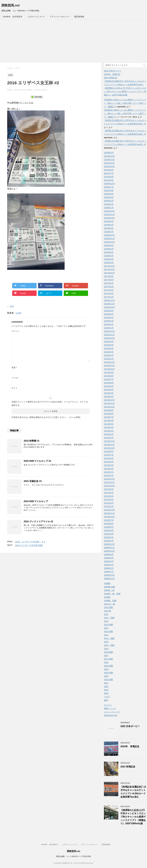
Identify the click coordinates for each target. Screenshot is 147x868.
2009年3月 (109, 565)
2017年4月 (109, 287)
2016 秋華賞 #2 (32, 441)
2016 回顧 (108, 652)
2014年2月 (109, 397)
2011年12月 (109, 479)
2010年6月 (109, 524)
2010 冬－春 (109, 604)
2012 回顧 (108, 625)
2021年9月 (109, 170)
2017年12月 (109, 266)
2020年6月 (109, 190)
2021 (106, 683)
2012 (106, 621)
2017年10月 (109, 273)
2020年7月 (109, 187)
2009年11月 (109, 548)
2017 (106, 656)
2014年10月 (109, 369)
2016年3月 (109, 321)
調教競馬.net (11, 5)
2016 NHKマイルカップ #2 (37, 461)
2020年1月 (109, 208)
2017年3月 (109, 290)
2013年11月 (109, 403)
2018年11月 (109, 239)
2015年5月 (109, 345)
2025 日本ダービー (112, 71)
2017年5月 (109, 283)
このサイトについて (36, 17)
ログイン (108, 705)
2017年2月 (109, 293)
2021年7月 (109, 173)
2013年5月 (109, 424)
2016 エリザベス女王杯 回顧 (29, 545)
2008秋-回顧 (110, 587)
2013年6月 (109, 421)
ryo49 (19, 313)
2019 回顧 (108, 673)
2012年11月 (109, 445)
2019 (106, 669)
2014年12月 (109, 362)
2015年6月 (109, 342)
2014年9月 (109, 372)
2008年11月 (109, 579)
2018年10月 (109, 242)
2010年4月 (109, 530)
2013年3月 (109, 431)
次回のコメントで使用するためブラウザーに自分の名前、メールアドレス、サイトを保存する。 (50, 404)
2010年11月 (109, 513)
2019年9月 (109, 221)
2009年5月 (109, 558)
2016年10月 (109, 307)
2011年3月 (109, 500)
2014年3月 (109, 393)
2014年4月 (109, 390)
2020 (106, 676)
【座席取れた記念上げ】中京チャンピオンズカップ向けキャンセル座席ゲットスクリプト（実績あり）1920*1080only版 (125, 91)
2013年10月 (109, 407)
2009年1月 (109, 572)
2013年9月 (109, 410)
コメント (16, 331)
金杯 (106, 700)
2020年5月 (109, 194)
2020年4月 (109, 197)
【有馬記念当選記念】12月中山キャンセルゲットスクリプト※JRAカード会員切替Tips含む (133, 792)
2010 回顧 (108, 607)
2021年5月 (109, 180)
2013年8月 (109, 414)
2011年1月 (109, 506)
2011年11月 (109, 482)
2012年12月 (109, 441)
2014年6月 (109, 383)
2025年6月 (109, 153)
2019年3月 (109, 228)
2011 (106, 614)
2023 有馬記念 (110, 78)
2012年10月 (109, 448)
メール (15, 378)
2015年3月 (109, 352)
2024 (106, 690)
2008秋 (107, 583)
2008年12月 (109, 575)
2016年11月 (109, 304)
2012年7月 (109, 455)
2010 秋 (107, 611)
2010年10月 (109, 517)
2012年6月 (109, 458)
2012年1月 (109, 475)
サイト (14, 388)
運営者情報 (79, 17)
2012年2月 (109, 472)
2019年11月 (109, 214)
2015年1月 (109, 359)
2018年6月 (109, 249)
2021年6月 (109, 177)
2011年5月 (109, 493)
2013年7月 (109, 417)
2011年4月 (109, 496)
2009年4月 (109, 561)
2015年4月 (109, 348)
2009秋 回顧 (110, 601)
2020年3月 (109, 201)
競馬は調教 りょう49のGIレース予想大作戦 (73, 856)
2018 (106, 662)
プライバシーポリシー (60, 17)
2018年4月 (109, 256)
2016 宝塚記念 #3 (33, 481)
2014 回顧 (109, 638)
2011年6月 (109, 489)
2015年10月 (109, 338)
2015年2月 (109, 355)
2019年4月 (109, 225)
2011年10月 (109, 486)
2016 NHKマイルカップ (36, 501)
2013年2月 (109, 434)
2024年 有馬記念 (112, 74)
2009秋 (107, 597)
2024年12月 (109, 156)
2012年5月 (109, 462)
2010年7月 (109, 520)
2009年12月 (109, 544)
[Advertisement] (73, 41)
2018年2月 (109, 263)
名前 (14, 367)
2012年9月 (109, 451)
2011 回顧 (109, 618)
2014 (106, 635)
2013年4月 (109, 427)
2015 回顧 (109, 645)
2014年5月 (109, 386)
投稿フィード (110, 708)
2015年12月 (109, 331)
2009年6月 (109, 554)
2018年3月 (109, 259)
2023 (106, 686)
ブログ (107, 697)
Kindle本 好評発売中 (13, 17)
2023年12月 (109, 160)
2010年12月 (109, 510)
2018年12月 (109, 235)
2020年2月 (109, 204)
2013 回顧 (108, 631)
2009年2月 (109, 568)
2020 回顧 (108, 680)
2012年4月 (109, 465)
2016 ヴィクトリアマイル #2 (38, 522)
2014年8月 (109, 376)
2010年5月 (109, 527)
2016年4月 (109, 318)
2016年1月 (109, 328)
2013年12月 (109, 400)
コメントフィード (112, 712)
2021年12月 (109, 163)
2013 (106, 628)
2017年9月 (109, 276)
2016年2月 (109, 324)
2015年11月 (109, 335)
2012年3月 (109, 469)
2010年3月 (109, 534)
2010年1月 (109, 541)
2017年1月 (109, 297)
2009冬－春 (109, 590)
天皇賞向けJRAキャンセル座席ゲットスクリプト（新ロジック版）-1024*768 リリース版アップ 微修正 (125, 103)
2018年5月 (109, 252)
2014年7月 (109, 379)
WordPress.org (111, 715)
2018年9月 (109, 245)
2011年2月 (109, 503)
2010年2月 (109, 537)
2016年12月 (109, 300)
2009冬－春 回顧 (112, 594)
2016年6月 (109, 311)
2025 (106, 693)
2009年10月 (109, 551)
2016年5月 (109, 314)
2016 (12, 306)
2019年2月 (109, 232)
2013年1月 (109, 438)
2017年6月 (109, 280)
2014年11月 (109, 366)
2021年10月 (109, 166)
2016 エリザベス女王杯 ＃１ (30, 542)
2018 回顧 (108, 666)
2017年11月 (109, 269)
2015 (106, 642)
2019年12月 (109, 211)
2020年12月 (109, 184)
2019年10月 (109, 218)
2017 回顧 (108, 659)
